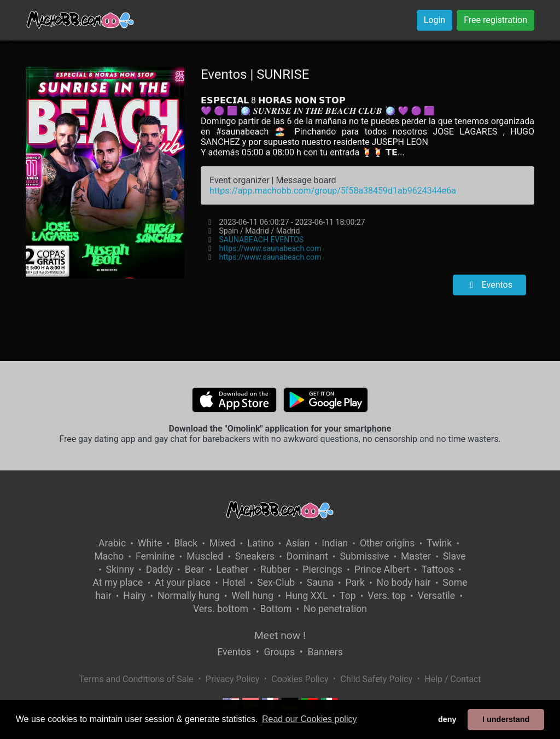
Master (416, 556)
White (150, 543)
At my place (118, 583)
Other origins (387, 543)
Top (348, 596)
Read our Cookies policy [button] (309, 719)
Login (434, 20)
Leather (232, 569)
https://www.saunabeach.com (270, 248)
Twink (439, 543)
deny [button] (447, 719)
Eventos (489, 285)
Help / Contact (453, 679)
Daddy (159, 569)
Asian (297, 543)
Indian (335, 543)
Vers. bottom (221, 609)
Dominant (307, 556)
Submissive (364, 556)
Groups (279, 652)
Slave (454, 556)
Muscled (205, 556)
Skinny (120, 569)
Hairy (134, 596)
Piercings (322, 569)
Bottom (276, 609)
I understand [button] (506, 719)
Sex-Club (276, 583)
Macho (109, 556)
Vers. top (387, 596)
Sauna (320, 583)
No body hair (404, 583)
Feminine (155, 556)
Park (355, 583)
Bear (195, 569)
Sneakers (255, 556)
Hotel (234, 583)
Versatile (436, 596)
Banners (325, 652)
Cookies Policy (300, 679)
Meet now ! (280, 635)
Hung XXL (307, 596)
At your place (183, 583)
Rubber (276, 569)
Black (186, 543)
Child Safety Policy (377, 679)
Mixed (222, 543)
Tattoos (437, 569)
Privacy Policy (233, 679)
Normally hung (189, 596)
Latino (261, 543)
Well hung (252, 596)
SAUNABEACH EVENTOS (261, 240)
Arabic (112, 543)
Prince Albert (382, 569)
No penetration (335, 609)
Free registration (495, 20)
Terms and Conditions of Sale (136, 679)
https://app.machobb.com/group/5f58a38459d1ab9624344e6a (333, 191)
